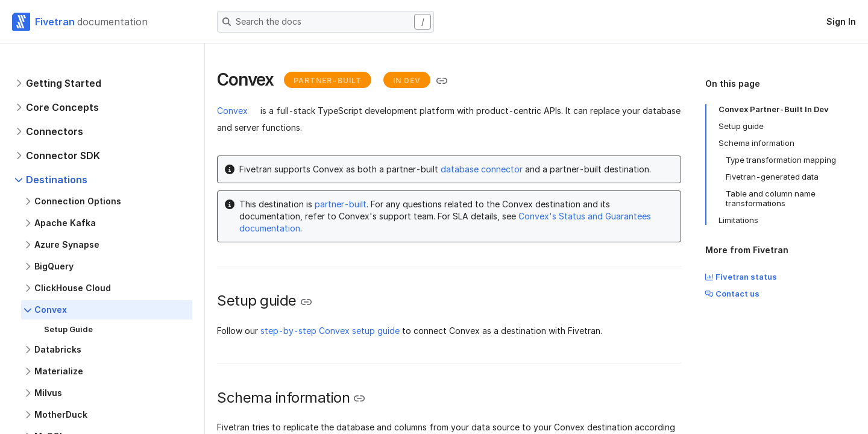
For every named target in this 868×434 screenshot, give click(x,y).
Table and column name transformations (771, 198)
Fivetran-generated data (772, 177)
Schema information (756, 143)
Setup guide (741, 126)
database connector (482, 169)
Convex (232, 111)
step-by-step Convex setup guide (330, 331)
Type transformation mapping (781, 160)
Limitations (738, 220)
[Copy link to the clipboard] (442, 81)
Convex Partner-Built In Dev (774, 109)
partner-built (341, 204)
